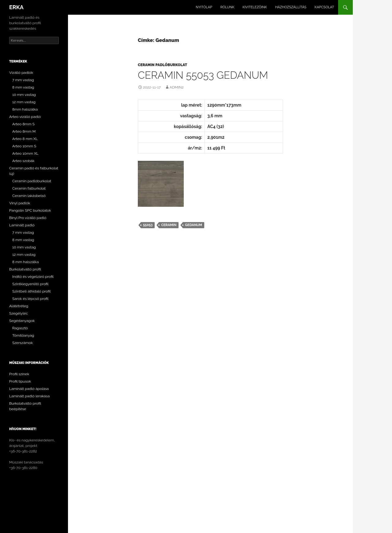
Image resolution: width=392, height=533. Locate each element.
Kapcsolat (324, 7)
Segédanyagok (22, 321)
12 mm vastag (24, 102)
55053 (148, 225)
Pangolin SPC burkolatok (30, 210)
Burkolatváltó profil (25, 269)
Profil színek (19, 374)
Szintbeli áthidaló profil (32, 291)
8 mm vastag (23, 87)
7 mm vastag (23, 80)
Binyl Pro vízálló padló (28, 218)
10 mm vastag (24, 95)
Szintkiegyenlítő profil (30, 284)
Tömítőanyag (23, 335)
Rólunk (227, 7)
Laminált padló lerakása (29, 396)
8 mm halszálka (25, 262)
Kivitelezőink (255, 7)
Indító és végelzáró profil (33, 277)
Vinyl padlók (20, 203)
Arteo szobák (23, 161)
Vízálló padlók (21, 73)
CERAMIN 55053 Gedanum (203, 75)
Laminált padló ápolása (29, 389)
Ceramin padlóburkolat (162, 65)
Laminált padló (22, 225)
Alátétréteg (19, 306)
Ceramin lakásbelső (29, 196)
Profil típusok (20, 381)
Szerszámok (23, 343)
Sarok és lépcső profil (30, 299)
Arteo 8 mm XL (25, 139)
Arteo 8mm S (23, 124)
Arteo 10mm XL (25, 153)
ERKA (16, 7)
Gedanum (194, 225)
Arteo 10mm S (24, 146)
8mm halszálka (25, 109)
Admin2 (177, 87)
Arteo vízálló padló (25, 117)
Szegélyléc (19, 313)
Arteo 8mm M (24, 131)
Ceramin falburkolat (29, 188)
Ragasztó (20, 328)
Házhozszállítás (291, 7)
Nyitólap (204, 7)
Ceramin (169, 225)
